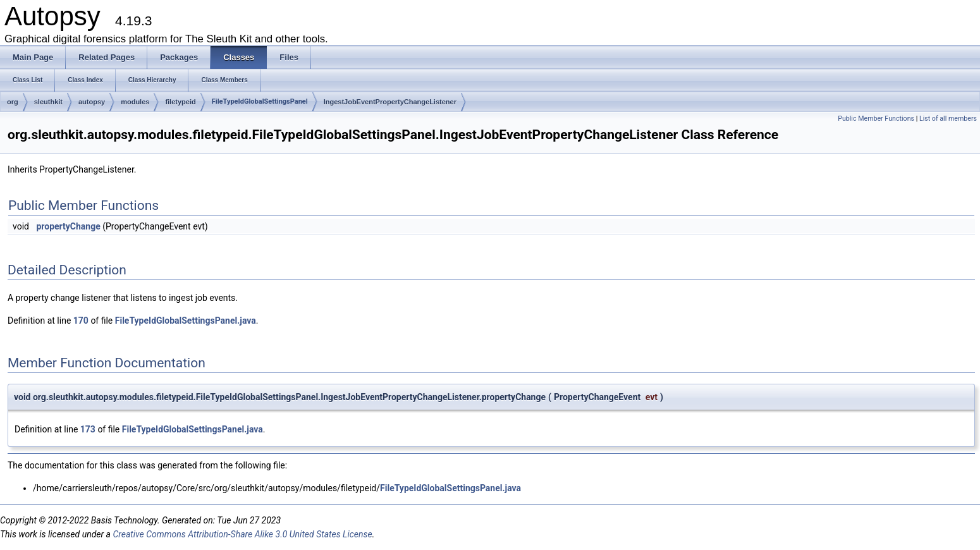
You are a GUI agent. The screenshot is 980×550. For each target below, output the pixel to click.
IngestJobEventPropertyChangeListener (390, 102)
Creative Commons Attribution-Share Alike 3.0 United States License (242, 534)
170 (81, 321)
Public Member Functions (876, 119)
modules (135, 102)
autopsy (92, 102)
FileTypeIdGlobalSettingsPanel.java (186, 321)
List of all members (948, 119)
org (13, 102)
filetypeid (180, 102)
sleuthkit (48, 102)
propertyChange (68, 226)
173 (88, 429)
